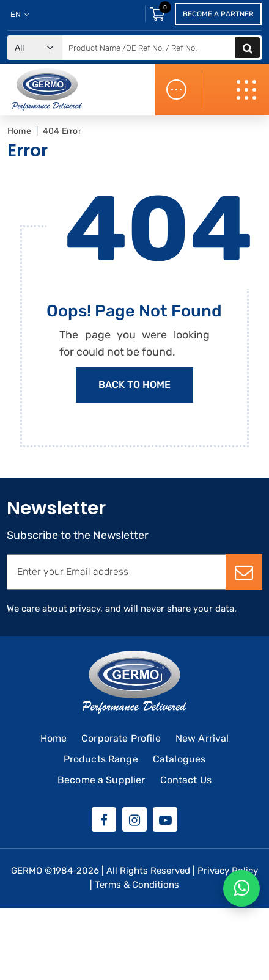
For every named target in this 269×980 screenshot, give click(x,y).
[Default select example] (35, 48)
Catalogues (179, 759)
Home (19, 131)
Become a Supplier (101, 780)
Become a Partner (218, 14)
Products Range (101, 759)
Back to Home (134, 385)
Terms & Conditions (137, 885)
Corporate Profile (121, 738)
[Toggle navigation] (248, 90)
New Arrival (202, 738)
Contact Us (186, 780)
